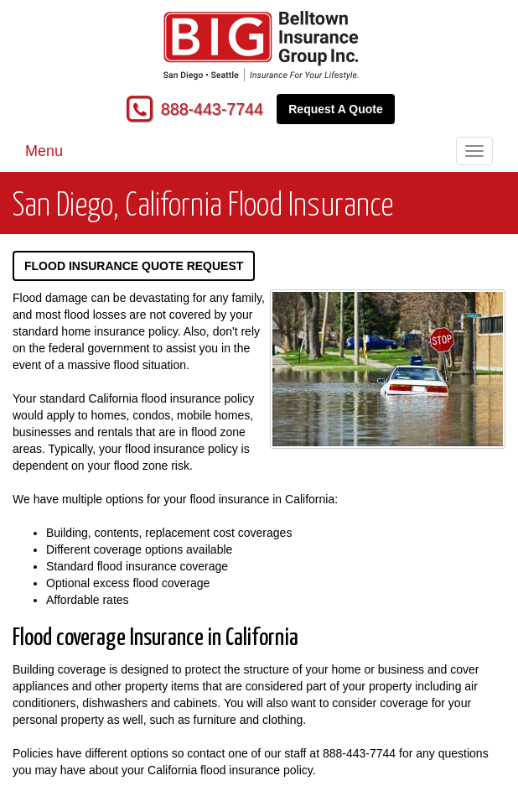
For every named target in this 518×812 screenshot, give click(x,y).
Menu (44, 151)
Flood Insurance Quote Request (134, 266)
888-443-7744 (212, 109)
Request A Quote (336, 109)
